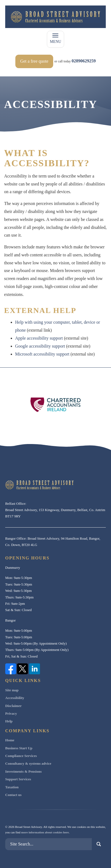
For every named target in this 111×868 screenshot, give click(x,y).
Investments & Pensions (23, 771)
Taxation (12, 787)
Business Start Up (19, 748)
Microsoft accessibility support (42, 354)
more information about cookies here (45, 832)
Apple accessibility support (39, 338)
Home (10, 740)
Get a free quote (34, 61)
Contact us (13, 795)
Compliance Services (21, 756)
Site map (12, 690)
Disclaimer (13, 706)
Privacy (11, 713)
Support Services (18, 779)
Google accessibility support (40, 346)
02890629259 (84, 61)
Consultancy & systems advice (28, 763)
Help (9, 721)
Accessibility (15, 698)
